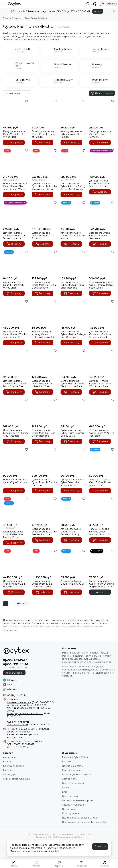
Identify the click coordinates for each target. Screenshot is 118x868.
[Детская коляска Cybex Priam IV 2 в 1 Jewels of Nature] (102, 161)
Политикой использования (60, 848)
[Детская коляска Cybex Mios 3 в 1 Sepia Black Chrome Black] (73, 361)
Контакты (67, 762)
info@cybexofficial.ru (18, 695)
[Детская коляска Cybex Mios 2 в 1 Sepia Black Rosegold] (45, 263)
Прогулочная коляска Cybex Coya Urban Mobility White (72, 482)
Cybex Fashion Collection (16, 779)
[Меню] (4, 4)
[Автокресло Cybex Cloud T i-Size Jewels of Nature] (73, 213)
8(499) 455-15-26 (15, 660)
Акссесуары (10, 775)
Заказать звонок (14, 673)
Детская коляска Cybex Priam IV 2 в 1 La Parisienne (102, 433)
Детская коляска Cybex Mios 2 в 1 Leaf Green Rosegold (101, 334)
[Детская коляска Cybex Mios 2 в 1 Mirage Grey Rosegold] (73, 312)
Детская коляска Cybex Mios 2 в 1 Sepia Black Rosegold (44, 285)
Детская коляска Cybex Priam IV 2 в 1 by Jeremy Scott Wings (44, 186)
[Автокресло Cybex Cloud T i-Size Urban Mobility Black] (102, 460)
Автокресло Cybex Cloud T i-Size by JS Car (73, 582)
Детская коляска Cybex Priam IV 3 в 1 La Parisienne (44, 482)
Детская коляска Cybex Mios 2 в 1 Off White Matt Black (43, 384)
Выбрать (100, 192)
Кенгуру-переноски (14, 766)
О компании (69, 809)
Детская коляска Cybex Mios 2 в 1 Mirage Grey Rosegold (73, 334)
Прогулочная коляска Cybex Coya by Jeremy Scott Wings (102, 285)
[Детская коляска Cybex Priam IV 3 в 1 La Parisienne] (45, 460)
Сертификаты (70, 779)
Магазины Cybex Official (75, 757)
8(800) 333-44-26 (16, 664)
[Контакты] (95, 4)
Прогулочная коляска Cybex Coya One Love (15, 481)
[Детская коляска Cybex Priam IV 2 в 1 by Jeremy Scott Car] (45, 509)
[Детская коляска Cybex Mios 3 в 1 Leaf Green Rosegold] (45, 411)
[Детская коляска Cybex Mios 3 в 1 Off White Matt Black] (102, 361)
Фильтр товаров (102, 93)
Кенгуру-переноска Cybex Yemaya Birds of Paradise (73, 134)
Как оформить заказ (73, 770)
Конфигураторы (71, 813)
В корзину (14, 142)
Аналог (100, 592)
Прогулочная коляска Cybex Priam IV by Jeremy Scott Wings (15, 186)
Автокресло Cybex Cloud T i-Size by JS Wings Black (13, 285)
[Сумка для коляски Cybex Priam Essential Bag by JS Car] (73, 411)
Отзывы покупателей (74, 805)
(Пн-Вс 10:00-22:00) (30, 702)
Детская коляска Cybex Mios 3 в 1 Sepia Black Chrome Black (73, 384)
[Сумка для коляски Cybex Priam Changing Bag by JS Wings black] (102, 561)
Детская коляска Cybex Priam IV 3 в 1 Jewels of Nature (14, 236)
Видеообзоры (70, 796)
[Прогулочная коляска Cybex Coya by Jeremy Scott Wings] (102, 263)
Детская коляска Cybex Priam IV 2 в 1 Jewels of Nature (100, 183)
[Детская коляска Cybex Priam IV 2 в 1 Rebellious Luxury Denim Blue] (16, 561)
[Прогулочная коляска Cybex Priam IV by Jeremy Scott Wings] (16, 161)
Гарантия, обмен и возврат (77, 775)
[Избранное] (26, 101)
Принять (100, 846)
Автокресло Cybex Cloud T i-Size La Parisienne (99, 236)
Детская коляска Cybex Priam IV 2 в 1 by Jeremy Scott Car (44, 532)
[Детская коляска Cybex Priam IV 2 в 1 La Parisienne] (102, 411)
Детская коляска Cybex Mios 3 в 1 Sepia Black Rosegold (73, 285)
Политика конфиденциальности (80, 818)
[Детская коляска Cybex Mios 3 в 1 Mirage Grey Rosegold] (16, 411)
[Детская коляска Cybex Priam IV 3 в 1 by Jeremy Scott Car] (16, 312)
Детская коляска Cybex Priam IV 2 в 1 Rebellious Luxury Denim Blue (14, 584)
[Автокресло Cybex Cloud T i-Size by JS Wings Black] (16, 263)
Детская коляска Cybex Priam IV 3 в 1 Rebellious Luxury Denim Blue (43, 584)
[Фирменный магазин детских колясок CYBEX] (14, 4)
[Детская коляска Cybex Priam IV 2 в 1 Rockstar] (45, 213)
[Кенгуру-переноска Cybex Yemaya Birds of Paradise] (73, 112)
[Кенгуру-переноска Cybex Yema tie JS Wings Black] (16, 112)
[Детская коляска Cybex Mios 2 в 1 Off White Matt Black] (45, 361)
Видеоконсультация (73, 783)
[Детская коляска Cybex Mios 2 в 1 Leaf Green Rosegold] (102, 312)
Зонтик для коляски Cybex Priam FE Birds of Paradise (43, 134)
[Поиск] (88, 4)
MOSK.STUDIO (53, 837)
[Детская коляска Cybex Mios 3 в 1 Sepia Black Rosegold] (73, 263)
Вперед (23, 604)
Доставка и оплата (72, 766)
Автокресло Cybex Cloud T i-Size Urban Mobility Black (100, 482)
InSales (79, 837)
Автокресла (10, 757)
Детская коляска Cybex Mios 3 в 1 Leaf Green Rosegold (43, 433)
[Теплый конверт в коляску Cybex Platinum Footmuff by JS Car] (45, 312)
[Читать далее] (11, 630)
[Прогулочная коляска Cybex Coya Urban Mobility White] (73, 460)
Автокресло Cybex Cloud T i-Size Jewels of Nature (73, 236)
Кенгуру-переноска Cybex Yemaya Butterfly (100, 134)
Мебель (7, 770)
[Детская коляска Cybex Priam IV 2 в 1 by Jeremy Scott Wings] (45, 161)
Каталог (18, 18)
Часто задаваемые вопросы (77, 800)
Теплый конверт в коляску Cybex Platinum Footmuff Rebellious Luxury (100, 532)
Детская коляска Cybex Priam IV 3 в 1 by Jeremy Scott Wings (73, 186)
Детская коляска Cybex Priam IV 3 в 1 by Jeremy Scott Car (16, 334)
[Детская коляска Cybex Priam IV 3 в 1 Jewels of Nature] (16, 213)
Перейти (98, 11)
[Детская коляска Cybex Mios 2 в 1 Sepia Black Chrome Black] (16, 361)
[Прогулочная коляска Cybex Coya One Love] (16, 460)
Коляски (8, 762)
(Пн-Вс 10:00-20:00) (27, 705)
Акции (66, 788)
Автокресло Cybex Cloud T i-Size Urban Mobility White (14, 534)
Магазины (108, 4)
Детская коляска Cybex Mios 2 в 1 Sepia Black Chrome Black (15, 384)
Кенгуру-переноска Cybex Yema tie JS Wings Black (14, 134)
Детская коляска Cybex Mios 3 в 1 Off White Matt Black (100, 384)
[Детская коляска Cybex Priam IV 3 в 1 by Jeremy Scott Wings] (73, 161)
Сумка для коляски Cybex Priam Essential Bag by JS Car (72, 433)
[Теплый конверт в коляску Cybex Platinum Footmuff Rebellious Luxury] (102, 509)
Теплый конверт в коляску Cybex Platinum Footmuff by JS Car (44, 334)
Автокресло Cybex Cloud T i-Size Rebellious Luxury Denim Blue (71, 532)
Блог (65, 792)
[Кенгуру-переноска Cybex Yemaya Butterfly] (102, 112)
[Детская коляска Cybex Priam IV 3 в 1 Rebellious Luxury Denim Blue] (45, 561)
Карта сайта (85, 834)
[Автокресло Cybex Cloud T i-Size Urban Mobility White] (16, 509)
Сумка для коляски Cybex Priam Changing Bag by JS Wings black (102, 584)
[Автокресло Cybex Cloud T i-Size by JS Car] (73, 561)
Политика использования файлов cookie (84, 822)
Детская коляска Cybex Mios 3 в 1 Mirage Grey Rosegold (16, 433)
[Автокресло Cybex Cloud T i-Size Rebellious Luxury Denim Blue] (73, 509)
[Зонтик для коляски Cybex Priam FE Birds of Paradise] (45, 112)
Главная (7, 18)
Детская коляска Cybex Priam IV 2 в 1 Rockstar (43, 236)
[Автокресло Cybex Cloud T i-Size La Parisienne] (102, 213)
